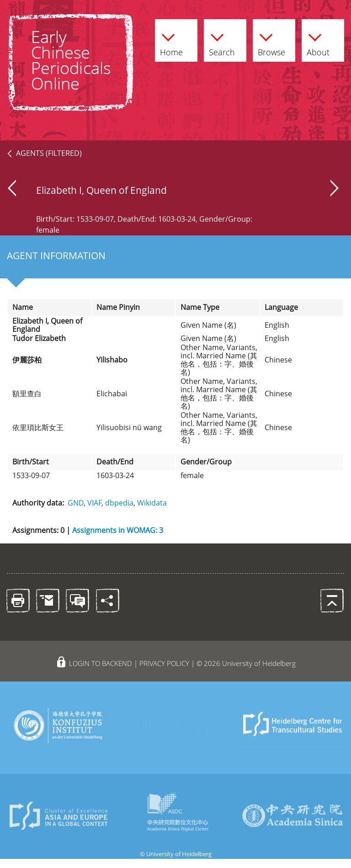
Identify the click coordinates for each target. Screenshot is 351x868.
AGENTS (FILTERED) (49, 153)
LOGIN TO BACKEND (101, 663)
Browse (271, 43)
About (318, 43)
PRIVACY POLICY (164, 663)
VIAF (94, 503)
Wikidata (152, 503)
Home (171, 43)
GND (76, 503)
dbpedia (119, 503)
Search (222, 43)
